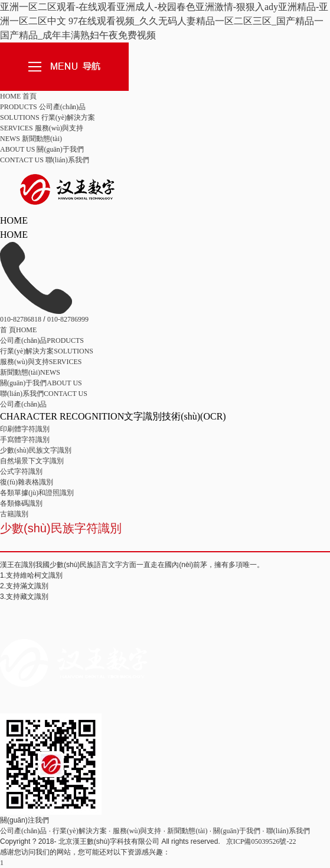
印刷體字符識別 (25, 429)
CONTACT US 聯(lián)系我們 (45, 160)
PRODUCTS (42, 340)
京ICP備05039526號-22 (261, 841)
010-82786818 (21, 319)
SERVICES (41, 362)
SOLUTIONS (47, 351)
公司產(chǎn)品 (23, 404)
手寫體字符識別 (25, 440)
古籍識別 (14, 514)
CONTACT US (44, 394)
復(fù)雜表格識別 (27, 482)
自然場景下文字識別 (32, 461)
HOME (18, 330)
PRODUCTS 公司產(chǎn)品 (43, 107)
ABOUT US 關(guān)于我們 (42, 149)
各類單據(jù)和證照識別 (37, 493)
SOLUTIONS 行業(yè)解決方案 (48, 117)
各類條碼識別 (21, 503)
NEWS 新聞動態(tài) (31, 139)
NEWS (30, 372)
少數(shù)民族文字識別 (36, 450)
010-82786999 (68, 319)
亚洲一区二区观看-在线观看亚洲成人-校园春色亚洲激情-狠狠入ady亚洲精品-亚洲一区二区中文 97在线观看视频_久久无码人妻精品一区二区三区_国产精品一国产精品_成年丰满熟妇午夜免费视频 (164, 21)
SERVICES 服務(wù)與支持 (42, 128)
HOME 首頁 (18, 96)
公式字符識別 (21, 471)
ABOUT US (41, 383)
